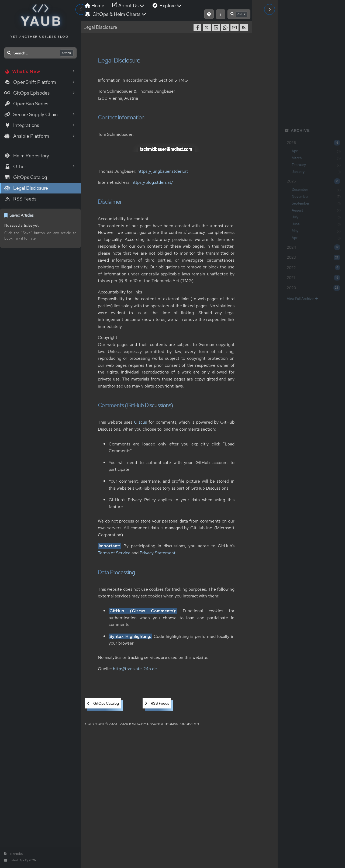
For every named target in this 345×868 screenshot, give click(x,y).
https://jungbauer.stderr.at (163, 171)
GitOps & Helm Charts (116, 14)
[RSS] (244, 27)
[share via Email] (235, 27)
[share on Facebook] (198, 27)
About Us (128, 6)
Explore (167, 6)
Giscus (141, 422)
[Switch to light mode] (209, 14)
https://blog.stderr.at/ (152, 183)
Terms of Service (114, 553)
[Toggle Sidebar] (81, 9)
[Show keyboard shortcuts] (221, 14)
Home (95, 6)
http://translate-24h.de (135, 669)
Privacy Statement (158, 553)
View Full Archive (301, 299)
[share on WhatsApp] (226, 27)
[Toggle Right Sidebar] (270, 9)
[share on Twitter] (207, 27)
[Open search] (40, 53)
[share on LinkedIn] (217, 27)
